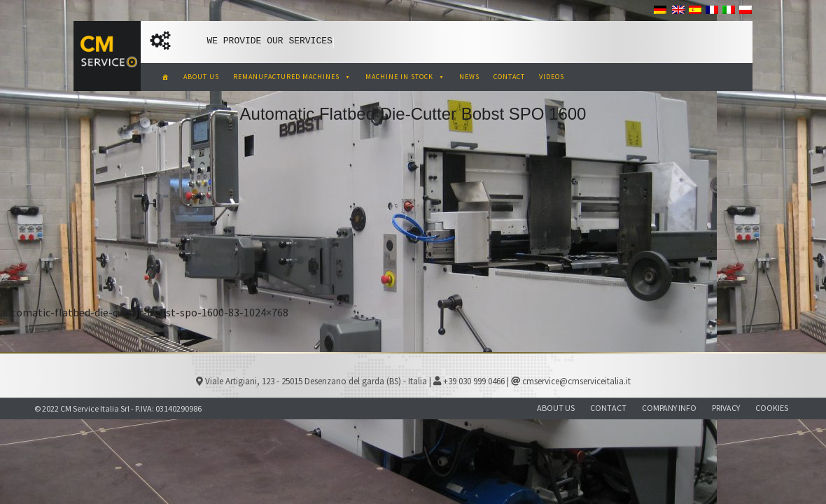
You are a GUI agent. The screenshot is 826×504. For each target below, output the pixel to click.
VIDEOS (552, 77)
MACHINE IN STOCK (405, 77)
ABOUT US (201, 77)
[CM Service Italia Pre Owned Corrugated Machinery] (166, 77)
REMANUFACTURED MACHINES (292, 77)
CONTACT (509, 77)
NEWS (469, 77)
